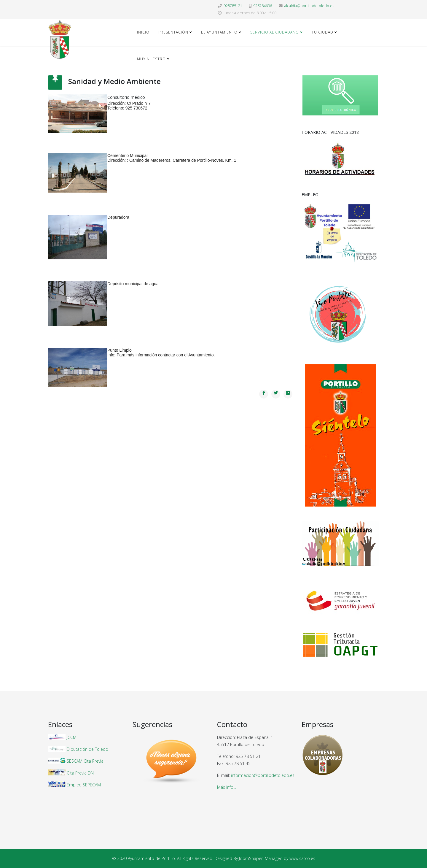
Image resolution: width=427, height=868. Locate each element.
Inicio (143, 32)
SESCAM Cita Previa (85, 761)
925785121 (233, 6)
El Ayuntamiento (219, 32)
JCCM (72, 737)
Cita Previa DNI (81, 773)
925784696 (263, 6)
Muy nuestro (151, 59)
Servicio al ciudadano (275, 32)
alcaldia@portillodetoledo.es (309, 6)
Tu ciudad (322, 32)
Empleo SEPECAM (84, 785)
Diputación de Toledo (87, 749)
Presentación (173, 32)
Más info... (227, 787)
